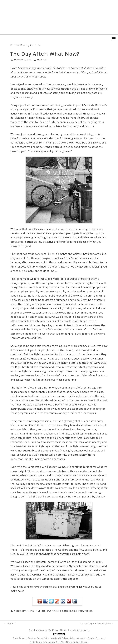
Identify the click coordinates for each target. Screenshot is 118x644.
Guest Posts (19, 45)
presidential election (74, 611)
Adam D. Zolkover (61, 638)
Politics (35, 45)
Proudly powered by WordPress (43, 630)
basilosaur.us (83, 630)
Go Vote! (10, 624)
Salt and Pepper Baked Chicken (97, 624)
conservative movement (52, 611)
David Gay (42, 59)
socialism (89, 611)
